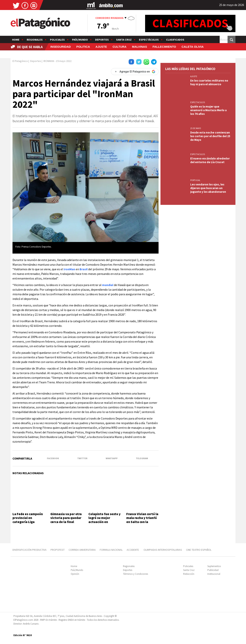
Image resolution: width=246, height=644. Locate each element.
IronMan (69, 269)
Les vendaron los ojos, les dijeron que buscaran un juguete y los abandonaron (208, 188)
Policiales (57, 40)
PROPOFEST (58, 550)
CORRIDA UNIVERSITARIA (82, 550)
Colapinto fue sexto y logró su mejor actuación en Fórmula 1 (104, 520)
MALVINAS (140, 47)
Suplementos (214, 566)
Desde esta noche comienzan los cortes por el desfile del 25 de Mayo (210, 136)
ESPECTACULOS (198, 102)
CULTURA (120, 47)
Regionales (35, 40)
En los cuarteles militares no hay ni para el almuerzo (209, 82)
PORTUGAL (195, 180)
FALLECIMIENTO (164, 47)
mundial (108, 285)
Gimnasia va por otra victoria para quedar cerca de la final (66, 518)
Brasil (84, 269)
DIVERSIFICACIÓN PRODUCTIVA (30, 550)
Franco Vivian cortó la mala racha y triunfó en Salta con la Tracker (142, 520)
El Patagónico (20, 61)
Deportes (102, 40)
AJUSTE (101, 47)
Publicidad (213, 570)
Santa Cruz (124, 40)
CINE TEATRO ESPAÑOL (199, 550)
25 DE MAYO (196, 128)
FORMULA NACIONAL (111, 550)
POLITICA (83, 47)
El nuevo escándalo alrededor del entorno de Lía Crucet (210, 160)
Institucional (214, 574)
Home (16, 40)
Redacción (189, 574)
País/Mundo (80, 40)
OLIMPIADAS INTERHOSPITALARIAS (163, 550)
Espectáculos (149, 40)
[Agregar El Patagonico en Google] (135, 72)
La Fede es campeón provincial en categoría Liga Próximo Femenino (28, 520)
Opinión (75, 574)
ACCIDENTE (133, 550)
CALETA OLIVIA (193, 47)
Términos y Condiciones (135, 574)
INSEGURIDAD (61, 47)
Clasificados (175, 40)
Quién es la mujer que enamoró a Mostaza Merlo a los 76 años (208, 110)
